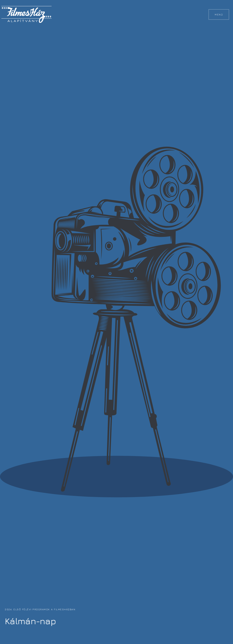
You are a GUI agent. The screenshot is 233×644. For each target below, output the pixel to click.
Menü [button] (219, 14)
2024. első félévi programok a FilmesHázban (40, 609)
